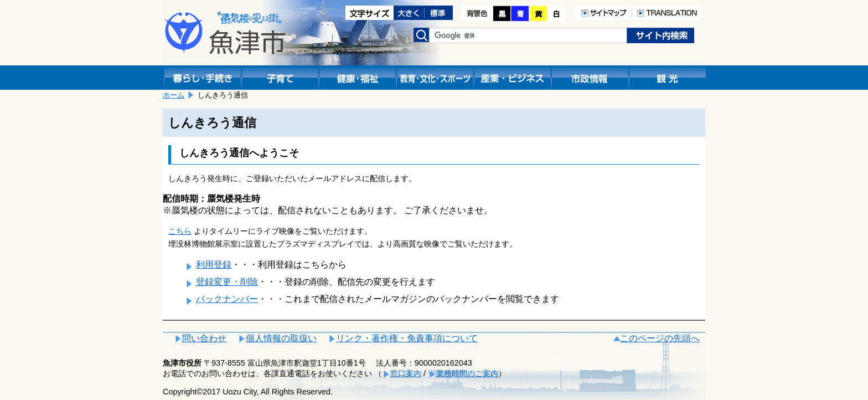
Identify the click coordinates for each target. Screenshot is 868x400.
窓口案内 (406, 373)
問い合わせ (204, 338)
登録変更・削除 (227, 282)
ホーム (174, 95)
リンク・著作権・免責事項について (407, 338)
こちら (180, 231)
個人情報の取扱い (281, 338)
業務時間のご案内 (467, 373)
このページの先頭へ (660, 338)
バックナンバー (227, 299)
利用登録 (214, 265)
